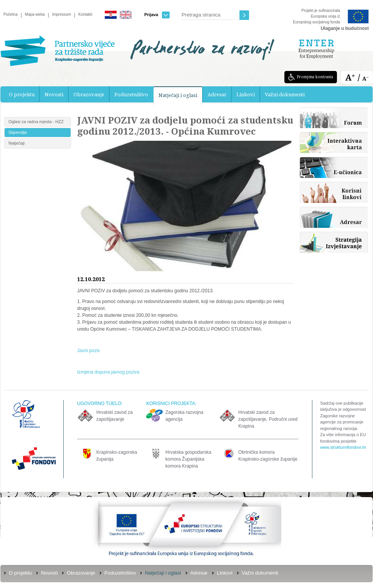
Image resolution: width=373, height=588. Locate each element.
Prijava (157, 15)
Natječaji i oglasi (178, 95)
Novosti (54, 94)
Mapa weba (35, 14)
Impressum (62, 14)
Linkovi (246, 94)
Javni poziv (88, 351)
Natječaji (17, 143)
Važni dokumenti (285, 94)
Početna (11, 14)
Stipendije (18, 132)
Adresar (217, 94)
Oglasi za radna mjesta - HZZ (36, 122)
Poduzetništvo (131, 94)
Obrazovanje (89, 94)
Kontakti (85, 14)
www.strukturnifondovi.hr (343, 447)
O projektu (22, 94)
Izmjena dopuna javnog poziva (108, 372)
